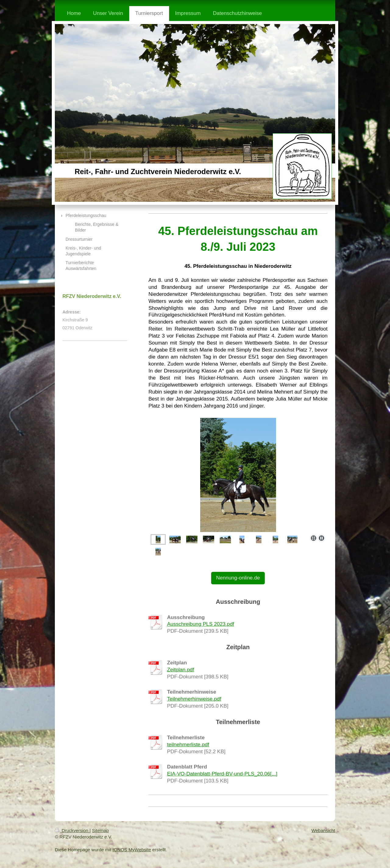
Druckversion (72, 830)
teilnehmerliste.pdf (188, 745)
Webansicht (323, 830)
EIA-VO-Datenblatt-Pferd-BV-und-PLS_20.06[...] (222, 774)
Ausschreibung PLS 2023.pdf (200, 624)
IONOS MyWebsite (132, 850)
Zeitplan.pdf (181, 670)
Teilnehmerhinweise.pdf (194, 699)
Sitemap (100, 830)
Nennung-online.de (238, 578)
